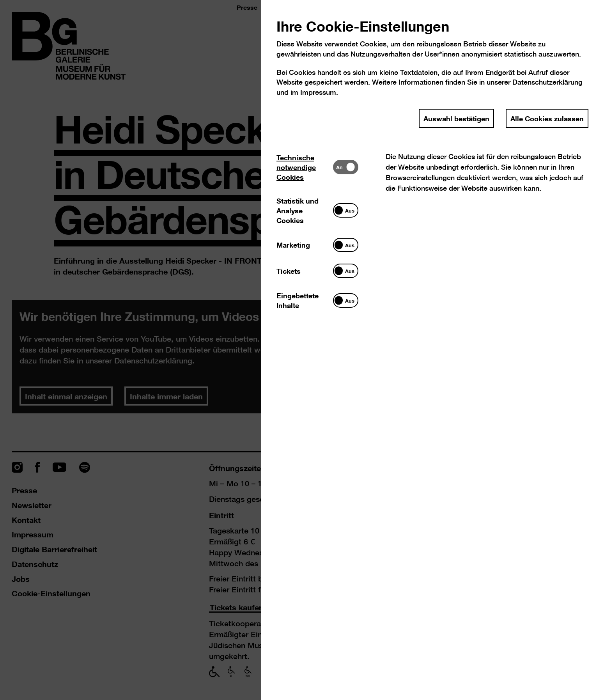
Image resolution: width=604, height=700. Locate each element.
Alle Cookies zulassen (547, 118)
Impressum (318, 92)
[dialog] (302, 350)
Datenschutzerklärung (547, 82)
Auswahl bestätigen (456, 118)
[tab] (305, 167)
